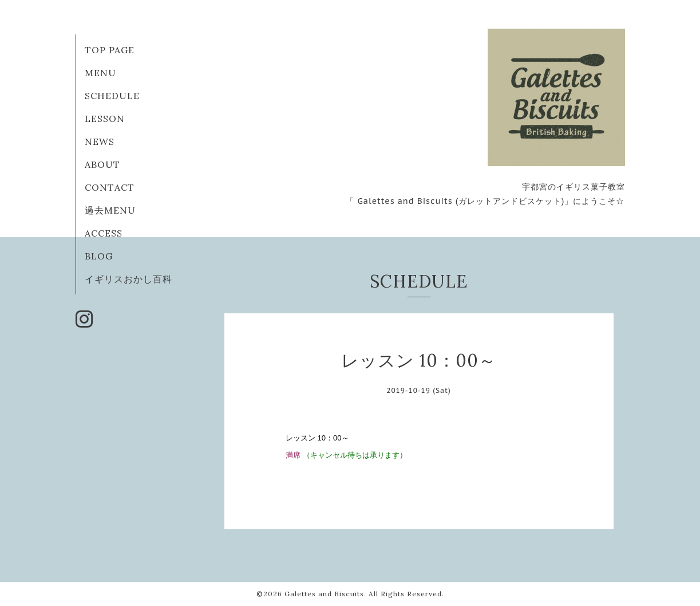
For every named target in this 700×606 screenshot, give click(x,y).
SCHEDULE (112, 96)
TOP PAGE (110, 50)
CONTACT (110, 187)
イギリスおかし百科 (128, 279)
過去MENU (110, 210)
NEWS (100, 141)
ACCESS (104, 233)
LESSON (105, 119)
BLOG (99, 256)
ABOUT (102, 164)
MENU (100, 73)
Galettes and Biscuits (324, 594)
